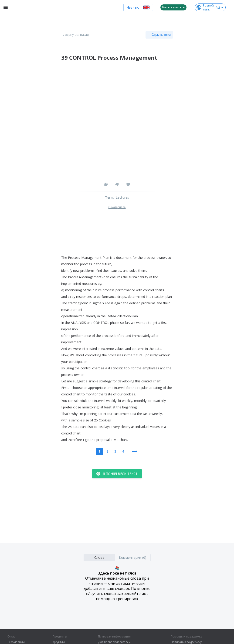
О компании (16, 642)
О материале (117, 207)
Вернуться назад (75, 35)
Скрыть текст (159, 35)
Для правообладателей (114, 642)
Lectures (122, 197)
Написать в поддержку (186, 642)
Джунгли (59, 642)
